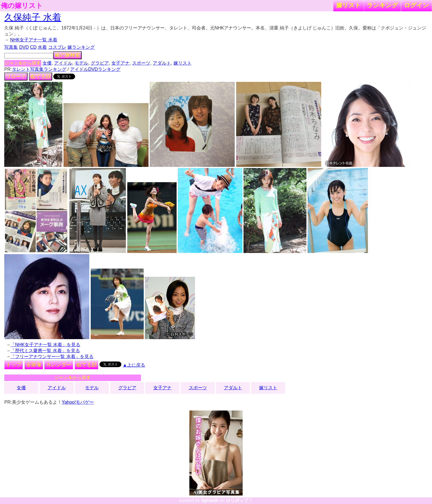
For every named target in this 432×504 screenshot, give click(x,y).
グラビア (100, 63)
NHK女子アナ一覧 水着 (34, 40)
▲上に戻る (134, 365)
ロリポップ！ (239, 500)
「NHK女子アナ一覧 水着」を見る (45, 345)
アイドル (63, 63)
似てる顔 (41, 76)
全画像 (34, 365)
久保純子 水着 (33, 17)
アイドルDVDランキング (95, 69)
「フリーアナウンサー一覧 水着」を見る (52, 357)
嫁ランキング (81, 47)
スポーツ (141, 63)
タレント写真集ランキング (39, 69)
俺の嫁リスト (22, 6)
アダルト (162, 63)
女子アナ (120, 63)
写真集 (11, 47)
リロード (16, 76)
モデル (81, 63)
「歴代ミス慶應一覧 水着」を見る (45, 351)
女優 (47, 63)
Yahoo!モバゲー (78, 402)
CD (33, 47)
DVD (24, 47)
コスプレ (57, 47)
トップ (14, 365)
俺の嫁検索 (67, 55)
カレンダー (59, 365)
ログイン (416, 5)
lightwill (210, 500)
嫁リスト (349, 5)
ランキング (382, 5)
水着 (42, 47)
